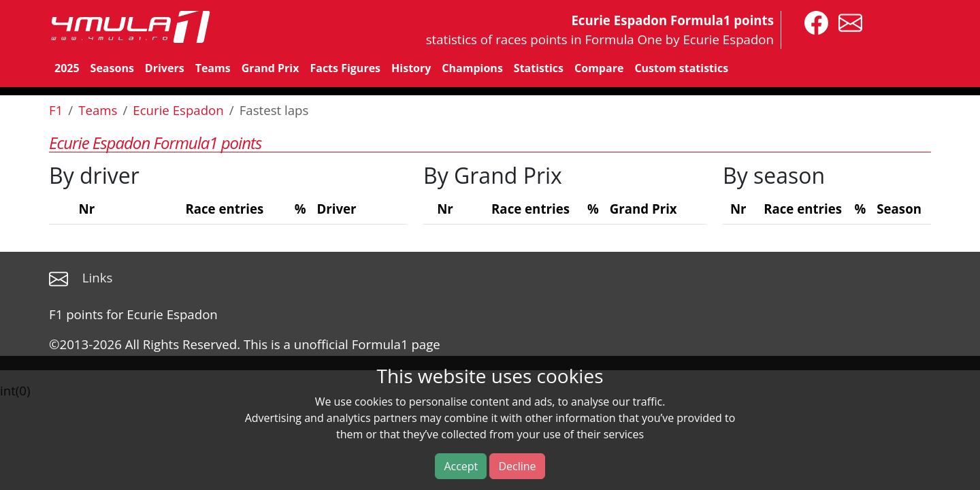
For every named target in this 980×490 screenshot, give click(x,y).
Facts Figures (345, 68)
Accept (461, 466)
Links (98, 277)
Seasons (112, 68)
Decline (517, 466)
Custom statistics (681, 68)
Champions (472, 68)
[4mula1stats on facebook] (813, 21)
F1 (56, 110)
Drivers (165, 68)
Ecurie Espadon (178, 110)
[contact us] (847, 21)
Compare (599, 68)
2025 (67, 68)
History (411, 68)
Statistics (539, 68)
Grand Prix (271, 68)
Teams (213, 68)
